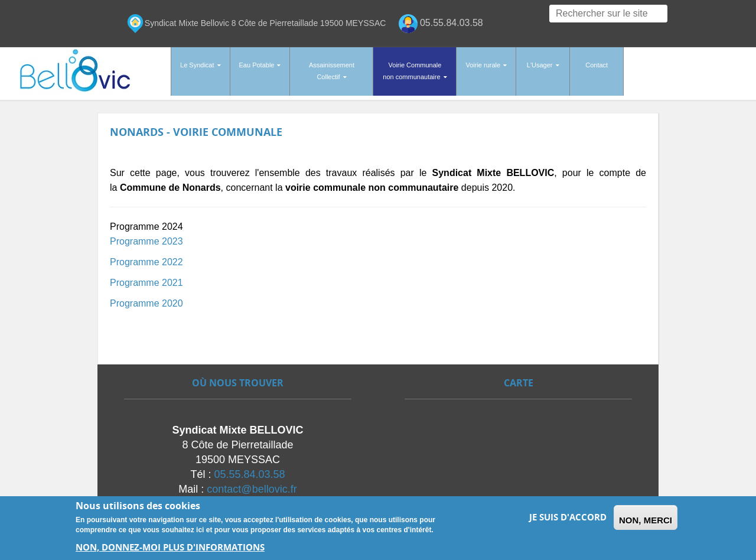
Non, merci (646, 520)
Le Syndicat (197, 65)
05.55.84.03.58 (249, 470)
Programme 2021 (146, 278)
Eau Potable (257, 65)
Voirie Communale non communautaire (412, 71)
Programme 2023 (146, 237)
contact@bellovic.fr (252, 484)
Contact (597, 65)
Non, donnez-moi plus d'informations (170, 547)
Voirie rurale (483, 65)
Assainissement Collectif (332, 71)
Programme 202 (144, 257)
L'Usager (540, 65)
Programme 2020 (146, 299)
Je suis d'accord (568, 517)
